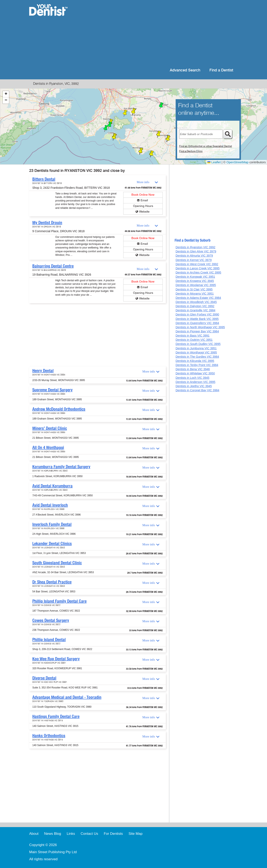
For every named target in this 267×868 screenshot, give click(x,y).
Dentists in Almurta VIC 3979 (194, 256)
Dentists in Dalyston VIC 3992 (195, 306)
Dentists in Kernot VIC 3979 (194, 260)
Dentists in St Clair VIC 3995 (194, 289)
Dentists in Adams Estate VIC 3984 (198, 298)
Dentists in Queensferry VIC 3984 (197, 323)
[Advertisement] (161, 33)
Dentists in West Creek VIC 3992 (197, 264)
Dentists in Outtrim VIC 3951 (194, 340)
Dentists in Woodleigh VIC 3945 (196, 302)
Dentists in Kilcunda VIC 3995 (195, 361)
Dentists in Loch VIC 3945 (193, 378)
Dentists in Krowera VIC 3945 (195, 281)
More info (143, 182)
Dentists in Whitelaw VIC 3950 (195, 373)
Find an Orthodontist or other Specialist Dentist (206, 146)
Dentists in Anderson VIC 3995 (196, 382)
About (34, 834)
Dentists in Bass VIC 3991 (193, 336)
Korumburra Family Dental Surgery (61, 467)
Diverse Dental (44, 678)
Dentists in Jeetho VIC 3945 (194, 386)
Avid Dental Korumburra (52, 486)
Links (71, 834)
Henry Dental (43, 371)
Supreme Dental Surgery (52, 390)
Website (144, 212)
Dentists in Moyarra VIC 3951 (195, 294)
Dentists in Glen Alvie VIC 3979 (196, 251)
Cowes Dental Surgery (51, 620)
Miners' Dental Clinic (50, 428)
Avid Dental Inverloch (50, 505)
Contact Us (89, 834)
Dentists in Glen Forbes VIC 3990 (197, 314)
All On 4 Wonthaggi (48, 447)
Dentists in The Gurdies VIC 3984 (197, 357)
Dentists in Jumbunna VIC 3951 (196, 348)
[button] (110, 125)
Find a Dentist (221, 70)
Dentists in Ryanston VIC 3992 (196, 247)
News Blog (52, 834)
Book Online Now (143, 195)
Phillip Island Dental (49, 640)
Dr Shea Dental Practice (52, 582)
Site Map (135, 834)
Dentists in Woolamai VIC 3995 (196, 285)
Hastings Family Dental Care (56, 716)
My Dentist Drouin (47, 223)
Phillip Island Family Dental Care (59, 601)
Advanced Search (185, 70)
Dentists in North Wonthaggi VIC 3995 (200, 327)
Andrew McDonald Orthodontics (59, 409)
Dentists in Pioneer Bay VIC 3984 (197, 331)
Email (144, 200)
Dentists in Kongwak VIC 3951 (195, 277)
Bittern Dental (44, 179)
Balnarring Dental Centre (53, 266)
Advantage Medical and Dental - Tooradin (67, 697)
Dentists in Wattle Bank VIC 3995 (197, 319)
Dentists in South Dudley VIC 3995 (198, 344)
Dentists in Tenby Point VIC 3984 (197, 365)
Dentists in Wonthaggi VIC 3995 (196, 352)
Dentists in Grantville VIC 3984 (196, 310)
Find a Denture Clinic (191, 151)
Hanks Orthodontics (49, 736)
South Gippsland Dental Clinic (57, 563)
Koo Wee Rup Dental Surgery (56, 659)
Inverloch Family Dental (52, 524)
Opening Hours (143, 206)
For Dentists (113, 834)
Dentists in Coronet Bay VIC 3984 (197, 390)
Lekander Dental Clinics (52, 544)
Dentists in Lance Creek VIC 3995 (198, 268)
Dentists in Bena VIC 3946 (193, 369)
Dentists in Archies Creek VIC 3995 (198, 272)
